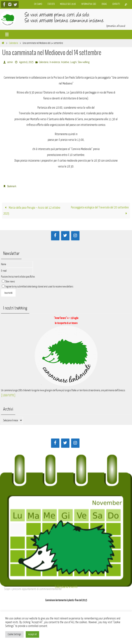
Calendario (13, 43)
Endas (104, 4)
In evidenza (55, 62)
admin (10, 62)
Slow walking (84, 62)
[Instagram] (75, 236)
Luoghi (73, 62)
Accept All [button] (32, 634)
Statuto (51, 4)
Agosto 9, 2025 (26, 62)
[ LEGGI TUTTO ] (8, 395)
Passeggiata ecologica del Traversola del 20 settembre (100, 211)
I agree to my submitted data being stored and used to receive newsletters (38, 286)
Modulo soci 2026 (68, 4)
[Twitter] (65, 236)
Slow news (10, 281)
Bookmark (12, 186)
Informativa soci (89, 4)
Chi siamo (38, 4)
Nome (4, 264)
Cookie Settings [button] (14, 634)
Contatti (116, 4)
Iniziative (65, 62)
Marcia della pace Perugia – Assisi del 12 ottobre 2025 (32, 211)
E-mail (4, 271)
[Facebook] (55, 236)
